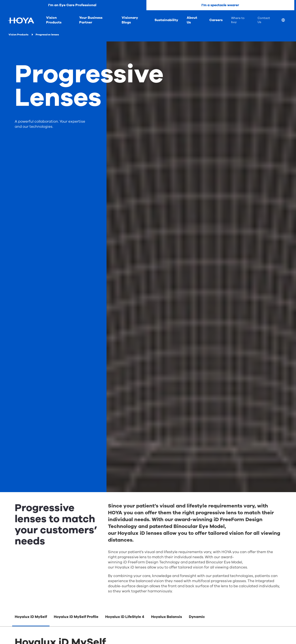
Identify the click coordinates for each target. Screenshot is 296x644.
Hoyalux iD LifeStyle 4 (125, 617)
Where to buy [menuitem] (238, 20)
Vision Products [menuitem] (54, 20)
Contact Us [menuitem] (264, 20)
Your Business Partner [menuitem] (91, 20)
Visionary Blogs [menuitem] (130, 20)
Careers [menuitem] (216, 20)
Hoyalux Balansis (167, 617)
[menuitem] (287, 21)
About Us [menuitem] (192, 20)
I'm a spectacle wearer (220, 5)
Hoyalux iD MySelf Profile (76, 617)
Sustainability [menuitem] (166, 20)
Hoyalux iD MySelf (31, 617)
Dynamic (197, 617)
